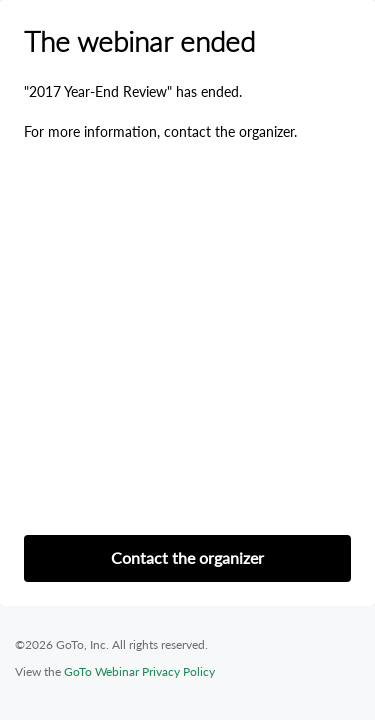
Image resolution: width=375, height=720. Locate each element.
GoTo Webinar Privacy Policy (139, 671)
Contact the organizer (187, 557)
